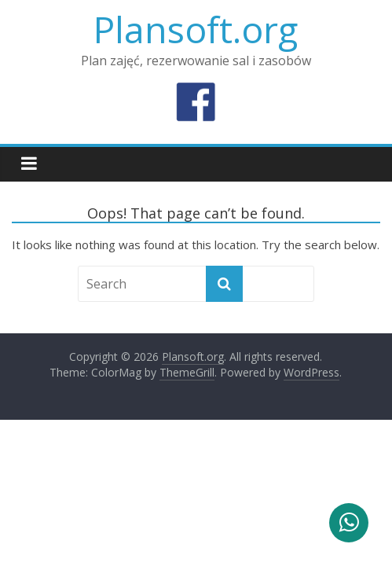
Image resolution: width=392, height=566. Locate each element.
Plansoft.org (196, 29)
